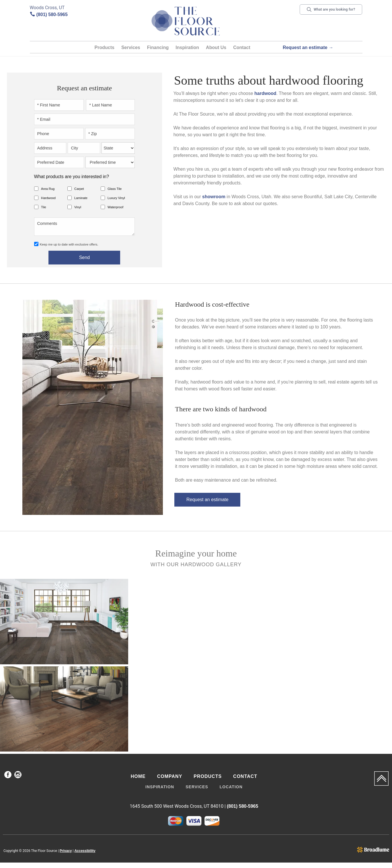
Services (131, 47)
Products (105, 47)
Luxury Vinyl (116, 198)
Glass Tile (115, 189)
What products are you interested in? (72, 177)
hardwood (265, 93)
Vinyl (78, 207)
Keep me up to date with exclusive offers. (69, 244)
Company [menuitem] (170, 776)
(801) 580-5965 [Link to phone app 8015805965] (52, 14)
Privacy (66, 851)
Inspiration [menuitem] (160, 787)
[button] (105, 49)
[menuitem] (8, 776)
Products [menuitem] (208, 776)
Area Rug (48, 189)
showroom (214, 197)
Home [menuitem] (138, 776)
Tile (44, 207)
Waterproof (115, 207)
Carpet (79, 189)
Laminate (81, 198)
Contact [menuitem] (245, 776)
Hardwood (48, 198)
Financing (158, 47)
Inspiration (187, 47)
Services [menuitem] (197, 787)
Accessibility (85, 851)
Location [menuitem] (231, 787)
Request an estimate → (308, 47)
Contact (242, 47)
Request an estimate (207, 500)
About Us (216, 47)
